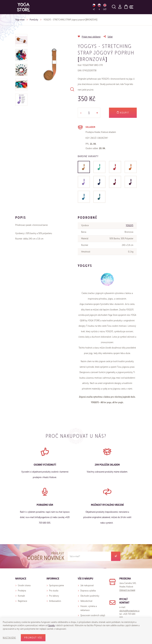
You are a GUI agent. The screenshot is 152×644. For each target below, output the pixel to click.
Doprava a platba (88, 591)
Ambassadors (55, 601)
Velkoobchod (86, 601)
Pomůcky (34, 20)
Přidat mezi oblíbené (91, 37)
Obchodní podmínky (90, 596)
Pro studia (54, 591)
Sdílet (110, 37)
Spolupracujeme (56, 585)
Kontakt (21, 596)
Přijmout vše (33, 638)
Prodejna (22, 591)
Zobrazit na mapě (127, 590)
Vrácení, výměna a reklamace (89, 608)
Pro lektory (54, 596)
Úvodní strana (24, 585)
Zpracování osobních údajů (93, 615)
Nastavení (9, 638)
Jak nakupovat (87, 585)
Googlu (52, 625)
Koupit (123, 113)
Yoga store (20, 20)
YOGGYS (130, 225)
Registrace (22, 601)
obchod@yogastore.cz (129, 611)
